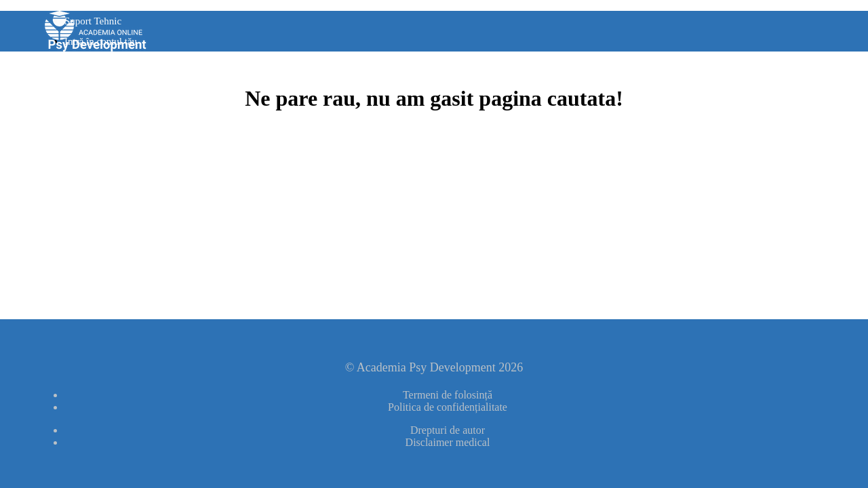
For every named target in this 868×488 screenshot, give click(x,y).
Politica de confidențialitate (448, 407)
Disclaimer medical (448, 442)
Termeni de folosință (448, 395)
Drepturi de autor (448, 430)
